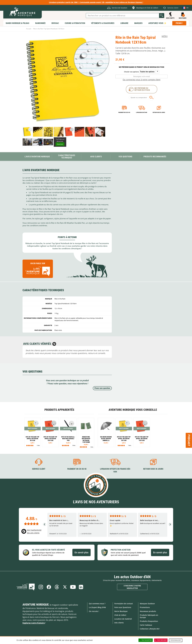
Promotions (145, 607)
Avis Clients (96, 157)
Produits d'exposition (149, 621)
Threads (57, 587)
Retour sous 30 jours (159, 112)
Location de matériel (123, 619)
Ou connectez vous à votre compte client (142, 80)
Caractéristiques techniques (67, 156)
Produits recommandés (155, 157)
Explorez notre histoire (34, 623)
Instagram (41, 587)
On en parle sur (38, 270)
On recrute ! (94, 611)
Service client (39, 469)
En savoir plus (81, 552)
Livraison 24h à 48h (142, 112)
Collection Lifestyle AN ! (150, 629)
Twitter (65, 587)
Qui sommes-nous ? (97, 604)
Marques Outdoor (147, 604)
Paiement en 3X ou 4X (124, 112)
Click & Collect (120, 615)
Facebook (49, 587)
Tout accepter (146, 640)
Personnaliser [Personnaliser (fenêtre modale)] (176, 640)
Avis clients (119, 623)
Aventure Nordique (36, 605)
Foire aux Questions (123, 607)
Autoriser (60, 144)
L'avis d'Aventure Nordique (37, 157)
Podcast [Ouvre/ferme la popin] (189, 440)
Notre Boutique (121, 611)
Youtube (73, 587)
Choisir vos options (131, 72)
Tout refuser (161, 640)
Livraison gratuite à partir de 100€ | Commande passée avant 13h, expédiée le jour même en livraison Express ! (96, 2)
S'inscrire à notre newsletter (132, 587)
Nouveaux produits (148, 611)
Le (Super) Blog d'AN (97, 607)
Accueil (29, 29)
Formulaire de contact (124, 604)
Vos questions (125, 157)
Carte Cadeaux (146, 625)
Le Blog (26, 587)
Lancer (162, 16)
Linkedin (81, 587)
